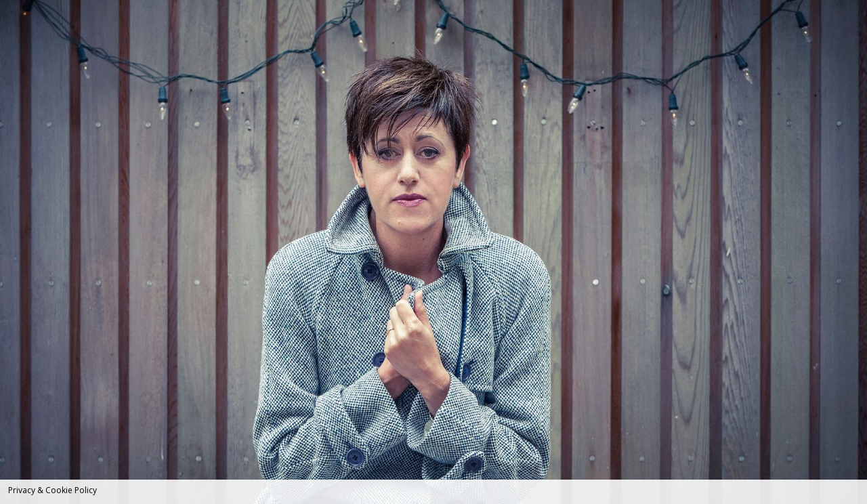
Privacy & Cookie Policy (52, 490)
